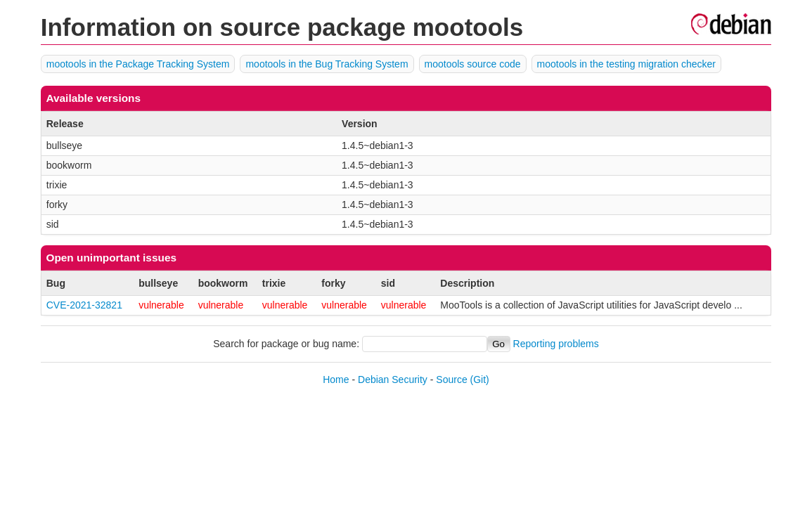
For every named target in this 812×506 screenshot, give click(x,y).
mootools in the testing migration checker (626, 64)
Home (336, 379)
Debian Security (393, 379)
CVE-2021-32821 (84, 305)
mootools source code (473, 64)
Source (451, 379)
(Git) (480, 379)
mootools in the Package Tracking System (138, 64)
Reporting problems (556, 344)
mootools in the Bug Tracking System (327, 64)
